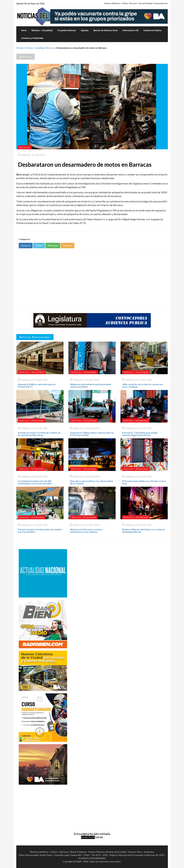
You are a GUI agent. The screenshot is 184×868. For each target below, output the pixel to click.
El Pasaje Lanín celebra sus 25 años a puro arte (144, 482)
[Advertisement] (92, 281)
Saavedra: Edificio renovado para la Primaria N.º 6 (37, 385)
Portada (20, 48)
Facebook (26, 245)
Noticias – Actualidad (42, 30)
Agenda (85, 30)
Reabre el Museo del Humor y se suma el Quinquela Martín (143, 531)
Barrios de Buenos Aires (106, 30)
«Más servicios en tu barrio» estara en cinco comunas (142, 385)
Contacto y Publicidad (32, 38)
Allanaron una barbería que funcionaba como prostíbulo (91, 385)
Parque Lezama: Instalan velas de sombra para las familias (40, 531)
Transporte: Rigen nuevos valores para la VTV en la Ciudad (92, 434)
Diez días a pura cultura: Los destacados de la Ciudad (92, 482)
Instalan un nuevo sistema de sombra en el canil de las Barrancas (39, 434)
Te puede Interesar (67, 30)
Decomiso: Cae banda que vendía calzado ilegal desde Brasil (140, 434)
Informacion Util (131, 30)
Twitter (39, 245)
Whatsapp (53, 245)
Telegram (67, 245)
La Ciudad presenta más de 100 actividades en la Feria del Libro (35, 482)
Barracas (50, 48)
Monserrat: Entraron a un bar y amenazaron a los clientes (86, 531)
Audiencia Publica (152, 30)
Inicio (24, 30)
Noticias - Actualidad (35, 48)
